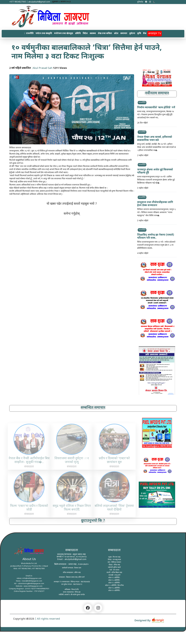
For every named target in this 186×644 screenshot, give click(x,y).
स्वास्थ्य (93, 34)
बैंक (145, 34)
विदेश (85, 34)
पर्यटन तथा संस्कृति (44, 34)
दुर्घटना (132, 34)
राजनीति (30, 34)
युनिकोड (140, 2)
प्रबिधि (78, 34)
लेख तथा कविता (105, 34)
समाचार (124, 34)
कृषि (139, 34)
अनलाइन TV (155, 34)
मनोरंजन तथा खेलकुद (64, 34)
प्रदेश (116, 34)
